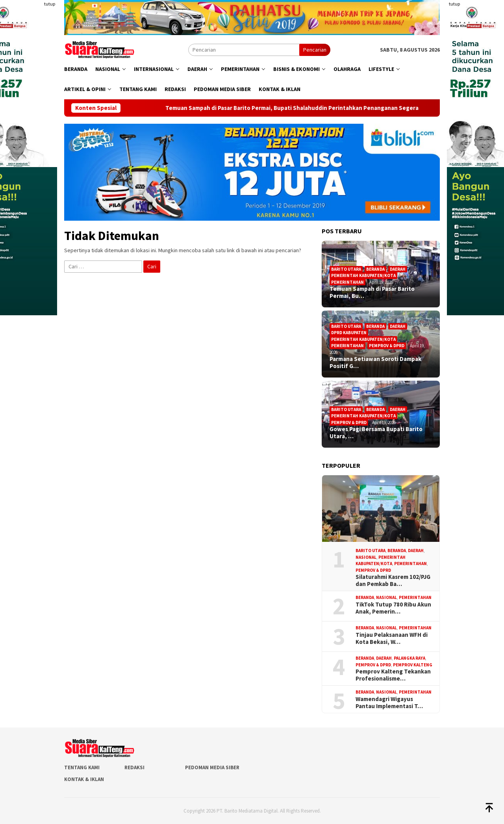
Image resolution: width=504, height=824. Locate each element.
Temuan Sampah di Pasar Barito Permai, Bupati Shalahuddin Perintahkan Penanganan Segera (308, 108)
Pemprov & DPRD (387, 346)
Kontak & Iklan (84, 779)
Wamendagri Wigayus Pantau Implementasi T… (389, 703)
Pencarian (315, 50)
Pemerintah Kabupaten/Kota (363, 275)
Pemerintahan (347, 282)
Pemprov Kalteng (413, 665)
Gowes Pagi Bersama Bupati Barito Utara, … (376, 433)
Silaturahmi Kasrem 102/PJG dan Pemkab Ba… (393, 580)
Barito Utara (346, 269)
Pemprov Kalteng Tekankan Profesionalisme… (393, 675)
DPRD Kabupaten (349, 333)
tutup (50, 4)
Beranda (375, 269)
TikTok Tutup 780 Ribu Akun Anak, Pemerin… (393, 608)
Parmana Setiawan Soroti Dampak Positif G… (375, 363)
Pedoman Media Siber (212, 767)
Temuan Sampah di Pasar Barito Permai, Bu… (372, 292)
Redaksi (134, 767)
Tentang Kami (82, 767)
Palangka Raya (409, 658)
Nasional (366, 557)
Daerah (398, 269)
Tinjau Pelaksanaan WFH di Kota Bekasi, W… (392, 638)
